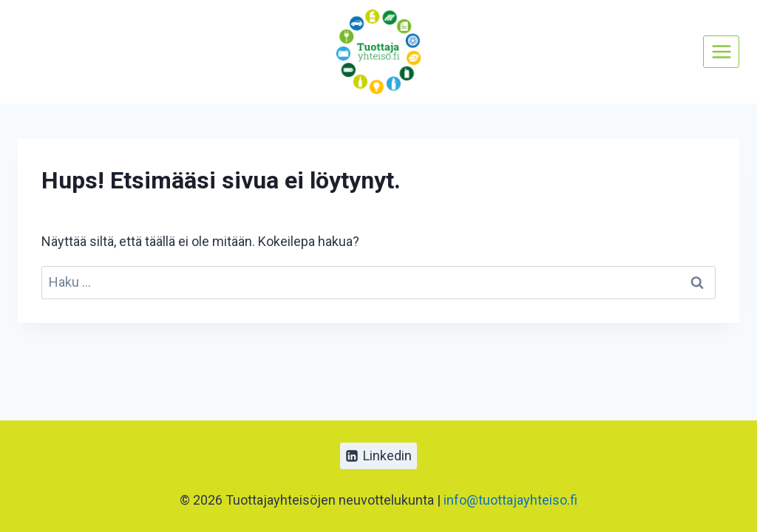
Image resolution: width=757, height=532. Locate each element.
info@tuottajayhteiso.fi (510, 500)
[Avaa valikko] (721, 51)
